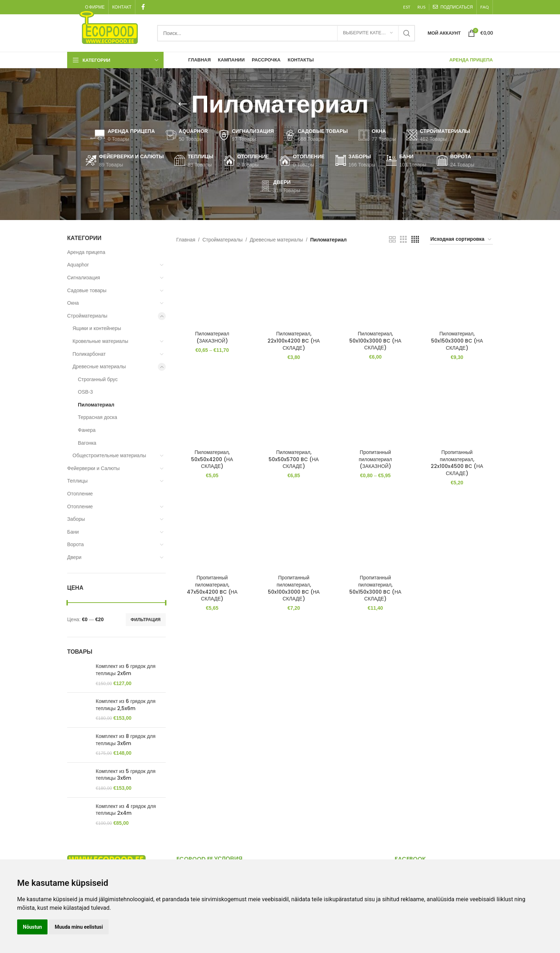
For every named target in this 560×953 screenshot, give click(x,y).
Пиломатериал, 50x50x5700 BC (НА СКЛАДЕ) (294, 459)
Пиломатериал (96, 405)
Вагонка (87, 443)
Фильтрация (146, 620)
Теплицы (77, 481)
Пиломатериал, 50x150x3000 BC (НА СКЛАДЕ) (457, 340)
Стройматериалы (87, 316)
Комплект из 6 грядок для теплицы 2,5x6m (126, 705)
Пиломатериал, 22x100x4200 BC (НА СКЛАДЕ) (294, 340)
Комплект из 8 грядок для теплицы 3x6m (126, 740)
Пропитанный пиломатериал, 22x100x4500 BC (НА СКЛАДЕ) (457, 462)
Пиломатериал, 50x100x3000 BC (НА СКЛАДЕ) (376, 340)
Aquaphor (78, 265)
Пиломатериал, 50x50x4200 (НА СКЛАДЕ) (212, 459)
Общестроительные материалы (109, 455)
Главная (186, 240)
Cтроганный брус (98, 379)
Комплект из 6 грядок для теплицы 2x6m (126, 670)
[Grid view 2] (392, 240)
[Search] (286, 33)
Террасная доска (97, 417)
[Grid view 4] (415, 240)
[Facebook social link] (143, 7)
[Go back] (182, 104)
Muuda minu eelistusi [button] (79, 927)
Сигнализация (84, 278)
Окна (73, 303)
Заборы (76, 519)
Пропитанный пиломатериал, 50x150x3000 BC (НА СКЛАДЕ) (376, 588)
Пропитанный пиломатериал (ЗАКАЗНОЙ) (375, 459)
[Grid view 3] (403, 240)
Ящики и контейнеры (97, 328)
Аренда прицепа (86, 252)
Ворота (75, 544)
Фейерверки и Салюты (93, 468)
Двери (74, 557)
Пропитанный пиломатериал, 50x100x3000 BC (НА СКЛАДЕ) (293, 588)
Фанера (87, 430)
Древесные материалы (99, 366)
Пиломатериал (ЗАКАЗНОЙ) (212, 337)
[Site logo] (109, 26)
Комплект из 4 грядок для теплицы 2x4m (126, 810)
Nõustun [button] (32, 927)
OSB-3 (85, 392)
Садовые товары (87, 290)
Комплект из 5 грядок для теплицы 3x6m (126, 775)
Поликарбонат (89, 354)
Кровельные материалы (100, 341)
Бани (73, 532)
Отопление (80, 494)
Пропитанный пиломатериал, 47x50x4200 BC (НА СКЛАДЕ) (212, 588)
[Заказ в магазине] (461, 240)
